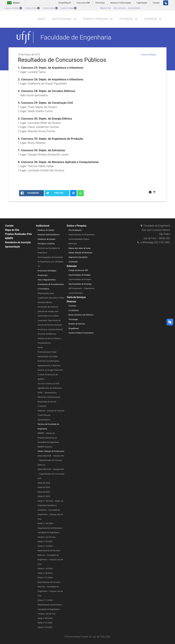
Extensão (126, 19)
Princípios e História (46, 244)
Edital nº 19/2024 (45, 569)
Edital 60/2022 (44, 483)
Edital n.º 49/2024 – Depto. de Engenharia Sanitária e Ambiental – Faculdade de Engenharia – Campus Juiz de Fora (50, 510)
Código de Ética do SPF (78, 270)
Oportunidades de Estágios (80, 279)
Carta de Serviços (76, 297)
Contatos (72, 306)
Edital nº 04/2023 (45, 542)
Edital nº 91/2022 (45, 623)
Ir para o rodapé (68, 8)
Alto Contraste (120, 8)
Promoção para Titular (47, 352)
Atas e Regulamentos (47, 280)
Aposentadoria (44, 420)
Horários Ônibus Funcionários (81, 333)
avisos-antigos (149, 55)
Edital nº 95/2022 (45, 627)
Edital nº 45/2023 (45, 573)
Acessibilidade (134, 8)
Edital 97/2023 (44, 496)
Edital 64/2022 (44, 492)
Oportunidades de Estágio (80, 275)
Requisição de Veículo (47, 402)
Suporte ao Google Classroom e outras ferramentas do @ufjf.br (50, 375)
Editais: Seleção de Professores (51, 451)
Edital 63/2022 (44, 487)
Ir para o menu (32, 8)
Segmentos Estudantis (78, 257)
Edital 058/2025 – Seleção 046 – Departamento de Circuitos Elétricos (51, 460)
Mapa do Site (106, 8)
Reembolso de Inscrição (18, 242)
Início (41, 19)
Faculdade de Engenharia (76, 37)
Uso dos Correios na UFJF (49, 384)
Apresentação (13, 247)
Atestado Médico (45, 302)
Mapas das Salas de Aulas (80, 248)
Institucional (62, 19)
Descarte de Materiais (47, 334)
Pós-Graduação (75, 230)
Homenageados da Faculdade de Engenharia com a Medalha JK (50, 262)
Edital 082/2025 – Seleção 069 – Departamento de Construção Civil (51, 474)
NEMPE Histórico (45, 447)
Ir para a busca (50, 8)
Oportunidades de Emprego (80, 284)
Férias (40, 348)
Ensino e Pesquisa (96, 19)
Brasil (13, 3)
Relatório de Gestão (46, 230)
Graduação (73, 262)
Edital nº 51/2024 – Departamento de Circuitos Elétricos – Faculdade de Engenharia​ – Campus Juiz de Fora (50, 587)
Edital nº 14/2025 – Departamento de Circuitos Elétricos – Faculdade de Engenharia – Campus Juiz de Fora (50, 555)
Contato (9, 226)
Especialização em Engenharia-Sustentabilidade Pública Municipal (82, 239)
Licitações (42, 406)
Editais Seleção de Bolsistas (81, 253)
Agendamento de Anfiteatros (50, 388)
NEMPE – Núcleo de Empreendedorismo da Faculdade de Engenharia (48, 438)
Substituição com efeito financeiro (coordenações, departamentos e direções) (49, 361)
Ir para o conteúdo (13, 8)
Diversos (151, 19)
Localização (74, 310)
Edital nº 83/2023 (45, 618)
